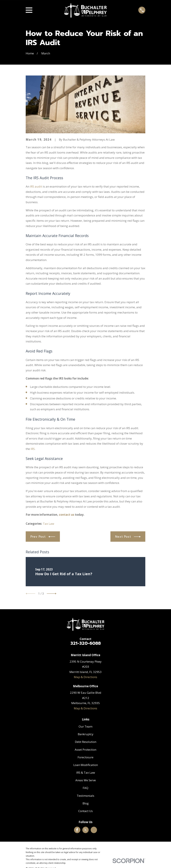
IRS (33, 449)
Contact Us (85, 811)
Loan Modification (86, 765)
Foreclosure (85, 757)
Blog (86, 803)
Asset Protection (85, 750)
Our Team (85, 726)
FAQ (85, 788)
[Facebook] (77, 830)
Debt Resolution (86, 742)
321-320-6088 (86, 643)
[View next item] (52, 594)
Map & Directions (85, 677)
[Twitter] (85, 830)
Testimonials (85, 796)
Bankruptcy (86, 734)
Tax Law (48, 524)
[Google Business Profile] (94, 830)
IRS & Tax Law (86, 773)
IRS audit (36, 186)
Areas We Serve (86, 780)
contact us (67, 515)
